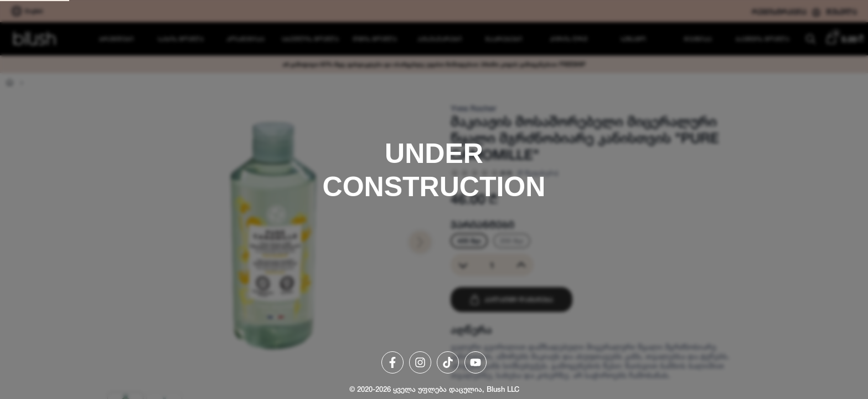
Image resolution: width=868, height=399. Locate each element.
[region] (434, 199)
